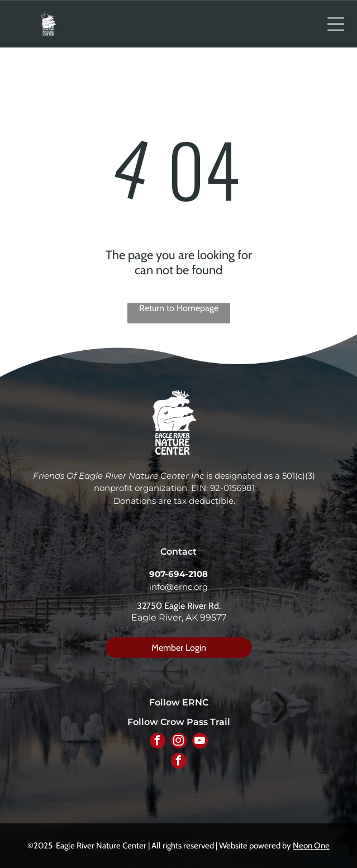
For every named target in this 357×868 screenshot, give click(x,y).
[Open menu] (336, 24)
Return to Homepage (179, 308)
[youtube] (200, 742)
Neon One (311, 846)
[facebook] (158, 742)
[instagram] (179, 742)
